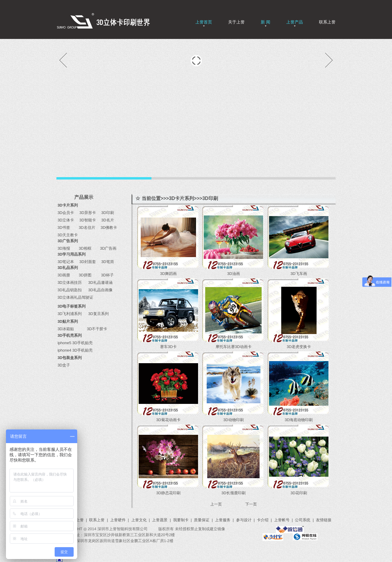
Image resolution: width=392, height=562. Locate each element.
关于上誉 (236, 22)
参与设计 (244, 520)
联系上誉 (327, 22)
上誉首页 (204, 22)
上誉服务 (223, 520)
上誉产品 (295, 22)
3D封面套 (88, 262)
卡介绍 (263, 520)
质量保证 (202, 520)
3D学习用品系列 (72, 254)
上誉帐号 (282, 520)
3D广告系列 (68, 241)
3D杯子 (105, 275)
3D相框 (84, 248)
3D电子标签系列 (72, 306)
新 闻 (265, 22)
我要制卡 (181, 520)
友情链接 (324, 520)
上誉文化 (139, 520)
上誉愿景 (160, 520)
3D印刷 (106, 213)
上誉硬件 (118, 520)
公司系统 (303, 520)
